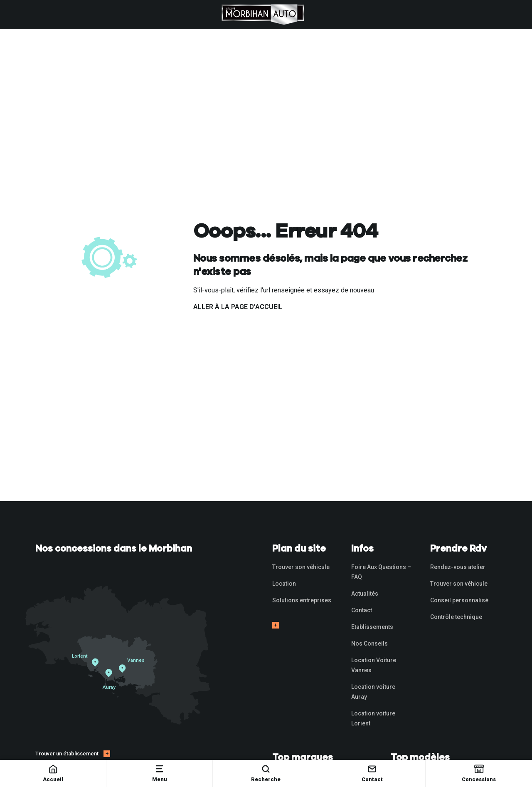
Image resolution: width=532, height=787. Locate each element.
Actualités (365, 594)
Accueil (53, 773)
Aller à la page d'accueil (238, 307)
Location (284, 584)
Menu (160, 773)
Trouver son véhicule (301, 567)
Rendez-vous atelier (458, 567)
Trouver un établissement (67, 754)
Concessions (479, 773)
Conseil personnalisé (459, 600)
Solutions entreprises (302, 600)
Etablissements (372, 627)
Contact (372, 773)
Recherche (266, 773)
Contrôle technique (456, 617)
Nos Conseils (369, 643)
